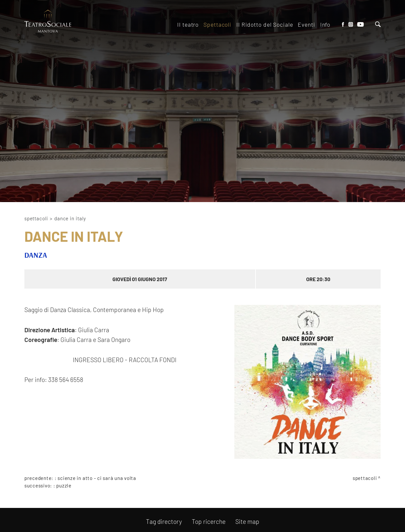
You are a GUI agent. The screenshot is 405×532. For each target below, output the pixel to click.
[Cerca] (378, 25)
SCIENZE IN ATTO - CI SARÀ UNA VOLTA (97, 478)
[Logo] (48, 22)
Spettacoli (36, 218)
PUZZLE (64, 485)
